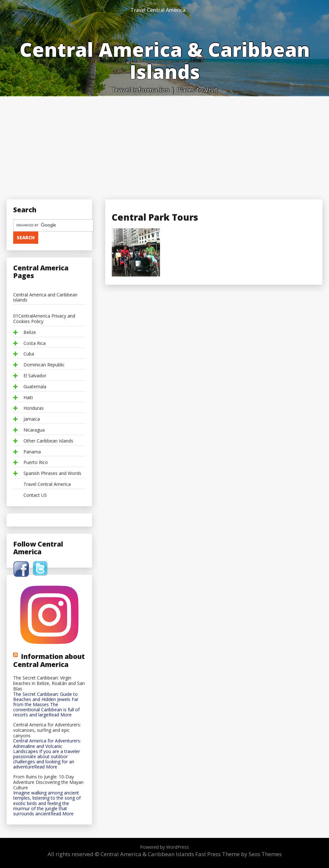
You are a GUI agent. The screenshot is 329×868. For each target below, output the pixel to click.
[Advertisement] (164, 145)
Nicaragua (34, 430)
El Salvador (35, 376)
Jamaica (32, 419)
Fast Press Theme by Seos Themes (239, 854)
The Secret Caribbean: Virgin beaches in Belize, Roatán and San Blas (49, 683)
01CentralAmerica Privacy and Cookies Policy (44, 319)
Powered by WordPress (164, 847)
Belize (30, 333)
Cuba (29, 354)
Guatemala (35, 387)
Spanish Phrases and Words (52, 473)
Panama (32, 452)
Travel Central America (158, 10)
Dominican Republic (44, 365)
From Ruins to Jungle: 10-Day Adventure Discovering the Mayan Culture (48, 782)
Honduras (34, 408)
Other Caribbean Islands (48, 441)
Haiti (28, 398)
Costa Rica (35, 343)
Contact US (35, 495)
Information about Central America (49, 660)
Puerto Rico (36, 463)
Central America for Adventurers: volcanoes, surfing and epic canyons (47, 730)
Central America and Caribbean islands (45, 298)
